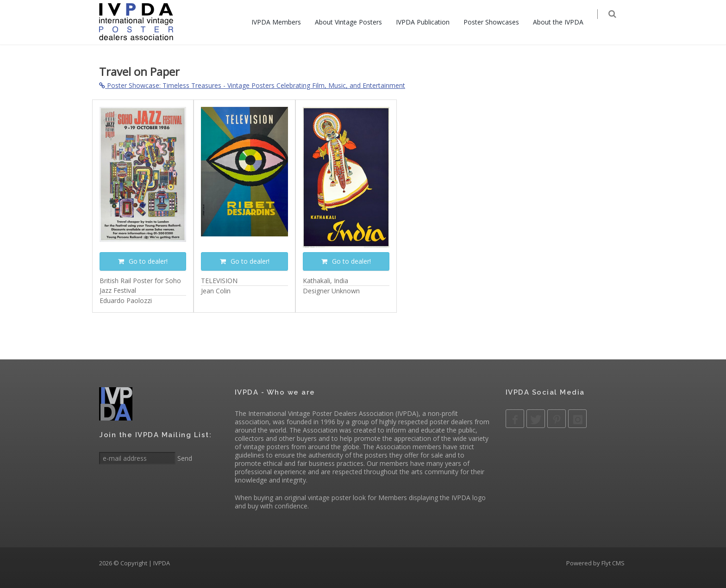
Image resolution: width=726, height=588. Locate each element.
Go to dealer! (143, 261)
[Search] (619, 23)
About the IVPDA (564, 22)
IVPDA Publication (428, 22)
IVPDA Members (282, 22)
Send (184, 458)
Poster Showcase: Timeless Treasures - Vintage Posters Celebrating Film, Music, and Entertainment (252, 85)
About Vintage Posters (354, 22)
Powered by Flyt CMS (595, 563)
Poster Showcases (497, 22)
